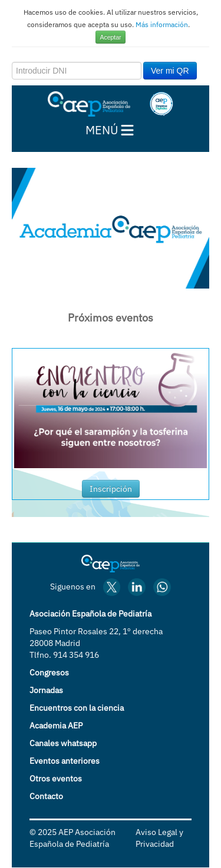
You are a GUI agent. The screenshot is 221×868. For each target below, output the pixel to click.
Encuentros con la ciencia (77, 708)
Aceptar (110, 37)
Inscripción (111, 489)
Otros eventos (56, 778)
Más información (162, 24)
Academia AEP (56, 725)
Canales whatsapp (63, 743)
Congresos (49, 672)
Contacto (46, 796)
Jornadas (46, 690)
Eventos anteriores (65, 761)
